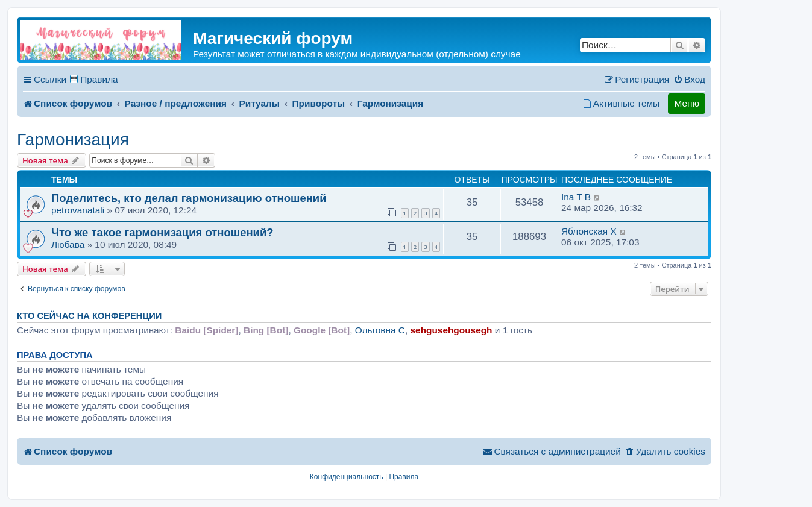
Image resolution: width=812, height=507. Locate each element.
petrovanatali (78, 210)
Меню (687, 103)
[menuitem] (689, 80)
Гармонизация (73, 140)
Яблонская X (589, 231)
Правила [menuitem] (99, 79)
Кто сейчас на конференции (89, 316)
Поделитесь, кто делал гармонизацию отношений (189, 198)
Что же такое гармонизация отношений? (162, 232)
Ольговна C (380, 330)
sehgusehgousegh (452, 330)
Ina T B (576, 197)
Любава (68, 244)
